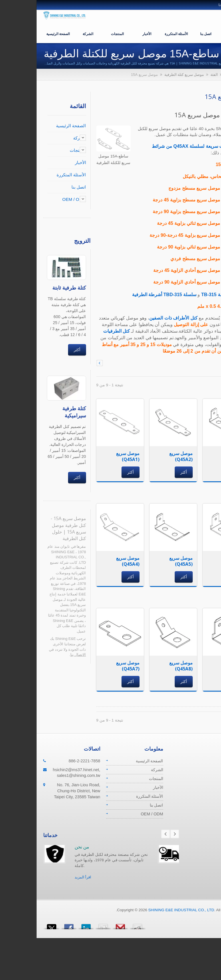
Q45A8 (194, 270)
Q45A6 (194, 247)
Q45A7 (194, 259)
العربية (205, 5)
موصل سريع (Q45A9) (198, 666)
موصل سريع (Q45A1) (92, 456)
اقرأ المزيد (47, 877)
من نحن (46, 847)
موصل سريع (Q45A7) (92, 666)
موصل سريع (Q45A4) (92, 561)
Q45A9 (194, 282)
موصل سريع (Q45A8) (145, 666)
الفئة (178, 75)
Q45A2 (194, 200)
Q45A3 (194, 212)
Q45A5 (194, 235)
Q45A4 (194, 223)
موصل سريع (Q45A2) (145, 456)
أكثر (41, 350)
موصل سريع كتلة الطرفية (148, 75)
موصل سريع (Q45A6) (198, 561)
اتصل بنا (170, 33)
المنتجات (81, 33)
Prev (130, 834)
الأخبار (111, 33)
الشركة (52, 33)
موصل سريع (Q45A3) (198, 456)
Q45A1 (194, 188)
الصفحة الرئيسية (22, 33)
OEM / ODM (199, 33)
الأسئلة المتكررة (140, 33)
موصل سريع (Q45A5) (145, 561)
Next (139, 834)
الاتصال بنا (42, 655)
